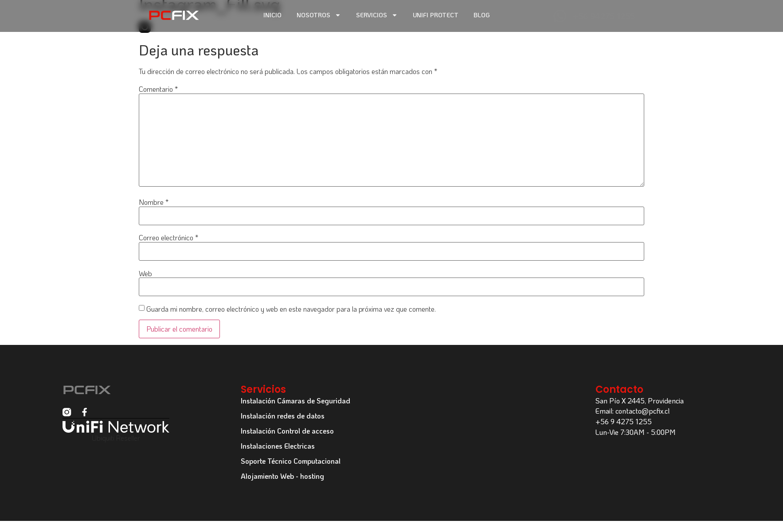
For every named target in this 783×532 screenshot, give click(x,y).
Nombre (154, 202)
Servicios (377, 15)
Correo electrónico (168, 238)
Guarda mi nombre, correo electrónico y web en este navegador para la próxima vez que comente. (291, 309)
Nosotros (319, 15)
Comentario (158, 89)
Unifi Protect (436, 15)
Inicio (272, 15)
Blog (482, 15)
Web (145, 274)
